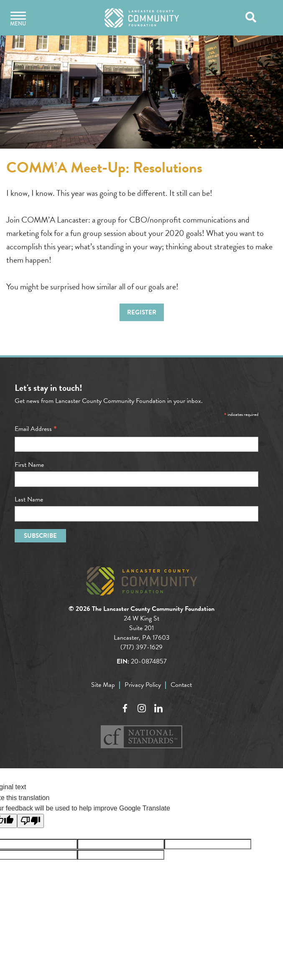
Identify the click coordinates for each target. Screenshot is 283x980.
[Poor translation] (31, 821)
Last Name (29, 499)
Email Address (36, 429)
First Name (29, 465)
